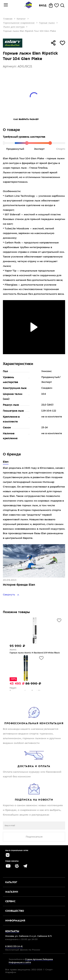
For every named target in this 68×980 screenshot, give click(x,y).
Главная (8, 19)
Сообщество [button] (15, 911)
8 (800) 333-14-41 (14, 947)
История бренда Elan (19, 585)
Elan (6, 462)
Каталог (21, 19)
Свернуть (9, 595)
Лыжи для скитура (14, 27)
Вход (43, 5)
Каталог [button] (11, 882)
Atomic (13, 650)
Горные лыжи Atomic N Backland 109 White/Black (35, 653)
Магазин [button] (12, 892)
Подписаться (34, 837)
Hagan (13, 688)
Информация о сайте (20, 963)
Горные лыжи (47, 23)
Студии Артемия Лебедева (39, 960)
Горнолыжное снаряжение (19, 23)
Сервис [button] (10, 901)
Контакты (12, 931)
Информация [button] (15, 921)
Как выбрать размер (26, 119)
